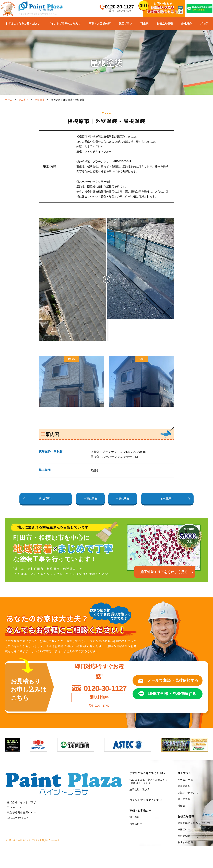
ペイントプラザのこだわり (65, 24)
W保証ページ (185, 829)
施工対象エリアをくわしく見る (164, 572)
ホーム (9, 100)
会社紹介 (186, 24)
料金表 (144, 24)
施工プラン (125, 24)
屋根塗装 (40, 100)
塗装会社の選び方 (140, 789)
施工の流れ (184, 799)
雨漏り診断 (184, 786)
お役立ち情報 (165, 24)
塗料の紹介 (184, 836)
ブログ (204, 24)
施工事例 (23, 100)
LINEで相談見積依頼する (170, 694)
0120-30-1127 (119, 7)
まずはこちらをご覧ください (23, 24)
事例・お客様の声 (100, 24)
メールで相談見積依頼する (171, 680)
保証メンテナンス (188, 793)
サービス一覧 (185, 780)
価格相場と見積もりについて (194, 823)
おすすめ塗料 (185, 842)
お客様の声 (136, 824)
